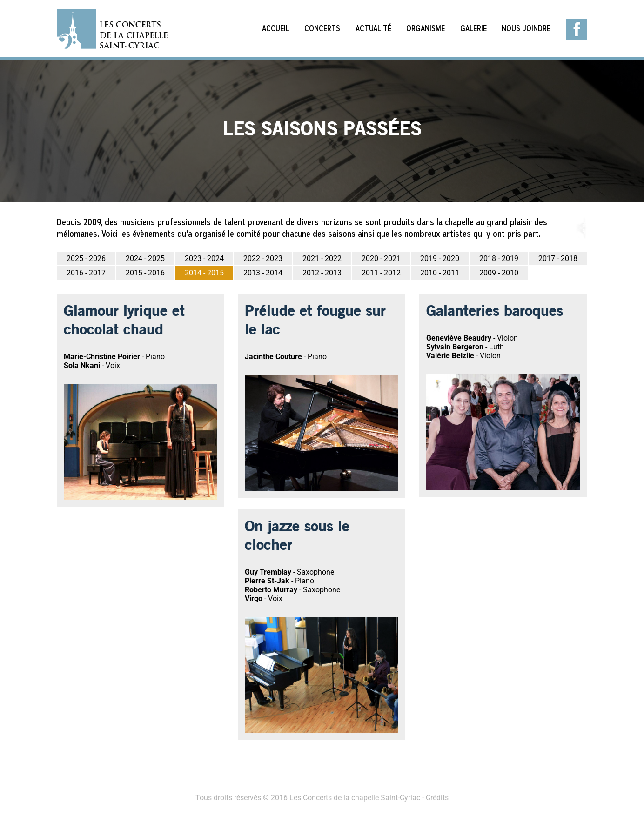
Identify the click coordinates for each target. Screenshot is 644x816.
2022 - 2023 (263, 258)
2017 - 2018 (558, 258)
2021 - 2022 (322, 258)
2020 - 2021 (381, 258)
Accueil (276, 28)
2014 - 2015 (204, 273)
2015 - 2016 (145, 273)
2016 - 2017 (86, 273)
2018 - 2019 (499, 258)
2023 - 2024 (204, 258)
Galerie (473, 28)
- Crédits (434, 798)
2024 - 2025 (145, 258)
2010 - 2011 (440, 273)
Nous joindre (526, 28)
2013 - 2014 (263, 273)
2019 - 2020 (440, 258)
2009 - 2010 (499, 273)
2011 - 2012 (381, 273)
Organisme (426, 28)
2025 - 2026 (86, 258)
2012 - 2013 (322, 273)
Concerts (322, 28)
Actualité (373, 28)
